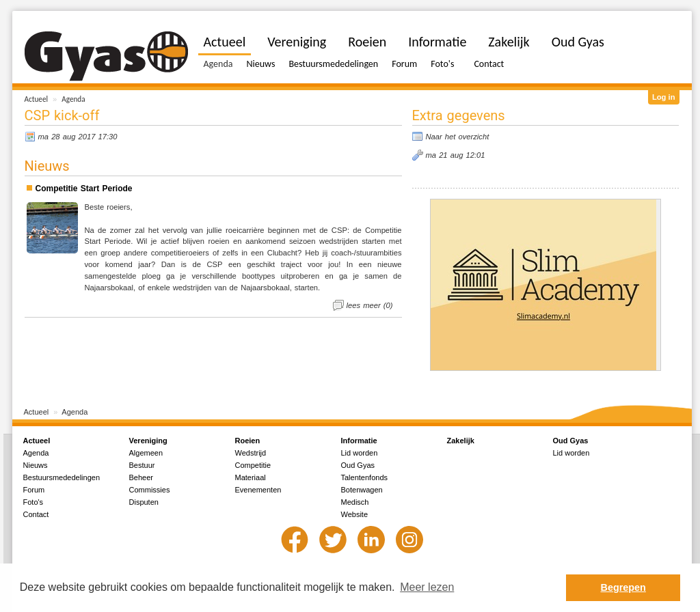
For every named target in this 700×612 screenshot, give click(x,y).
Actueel (37, 99)
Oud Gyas (578, 42)
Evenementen (258, 490)
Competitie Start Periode (84, 189)
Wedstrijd (251, 453)
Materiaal (251, 477)
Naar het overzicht (458, 137)
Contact (489, 64)
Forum (404, 64)
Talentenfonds (365, 477)
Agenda (73, 99)
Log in (664, 97)
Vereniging (297, 42)
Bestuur (142, 465)
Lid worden (360, 453)
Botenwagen (362, 490)
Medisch (355, 502)
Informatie (437, 42)
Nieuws (260, 64)
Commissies (150, 490)
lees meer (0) (370, 305)
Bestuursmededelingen (333, 64)
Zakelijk (509, 42)
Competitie (253, 465)
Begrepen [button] (623, 587)
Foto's (442, 64)
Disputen (144, 502)
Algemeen (146, 453)
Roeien (367, 42)
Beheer (141, 477)
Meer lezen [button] (427, 587)
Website (355, 514)
